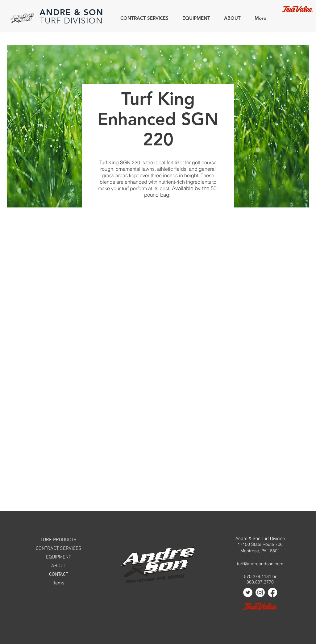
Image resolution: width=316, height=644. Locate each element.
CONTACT (59, 575)
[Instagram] (260, 592)
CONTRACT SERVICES (59, 549)
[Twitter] (248, 592)
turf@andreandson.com (260, 564)
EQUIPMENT (58, 557)
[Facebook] (272, 592)
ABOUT (59, 566)
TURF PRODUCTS (58, 540)
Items (58, 583)
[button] (230, 18)
